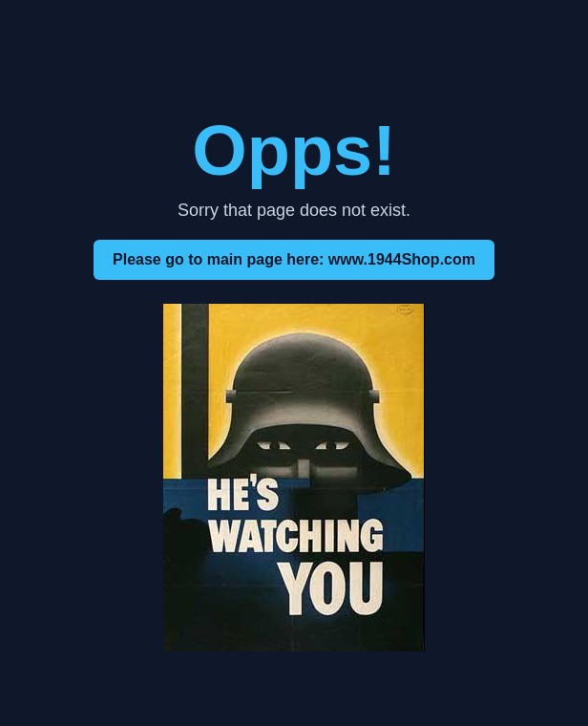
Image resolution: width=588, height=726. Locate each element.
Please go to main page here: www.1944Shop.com (294, 259)
